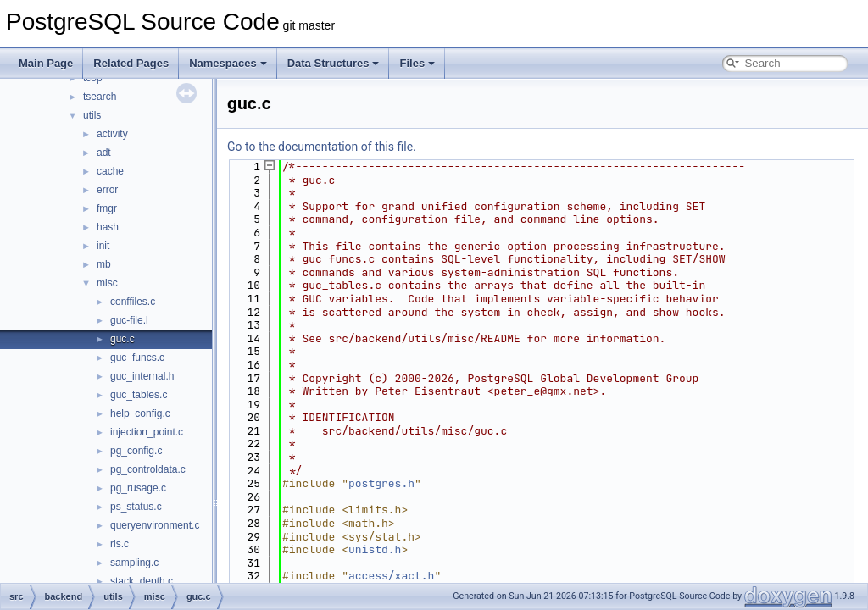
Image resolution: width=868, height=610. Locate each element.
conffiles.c (133, 302)
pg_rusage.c (138, 488)
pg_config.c (136, 451)
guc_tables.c (139, 395)
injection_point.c (147, 432)
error (107, 190)
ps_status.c (136, 507)
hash (108, 227)
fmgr (107, 208)
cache (110, 171)
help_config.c (140, 413)
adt (104, 152)
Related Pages (131, 63)
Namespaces (228, 63)
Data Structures (334, 63)
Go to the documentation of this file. (322, 147)
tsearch (100, 97)
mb (104, 264)
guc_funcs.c (137, 358)
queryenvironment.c (155, 525)
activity (112, 134)
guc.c (122, 339)
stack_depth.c (142, 581)
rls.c (120, 544)
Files (417, 63)
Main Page (46, 63)
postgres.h (381, 483)
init (103, 246)
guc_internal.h (142, 376)
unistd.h (375, 549)
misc (107, 283)
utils (92, 115)
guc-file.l (129, 320)
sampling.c (134, 563)
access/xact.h (391, 576)
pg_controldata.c (148, 469)
